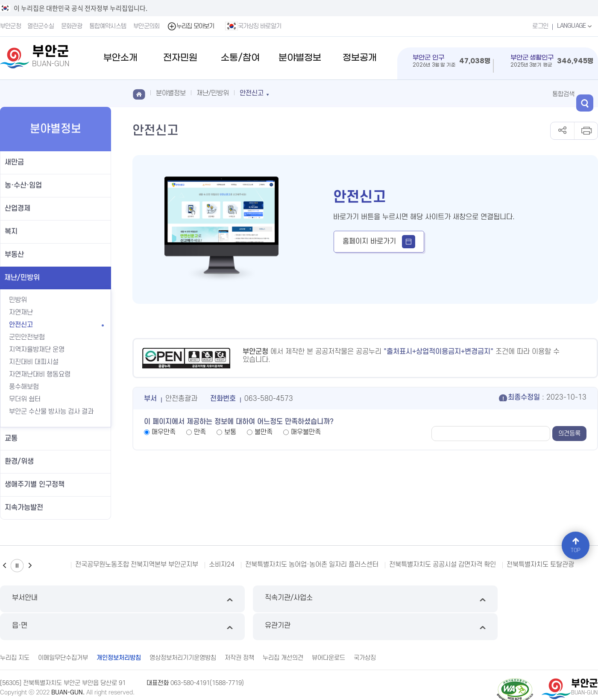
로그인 (538, 26)
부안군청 (10, 26)
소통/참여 (240, 58)
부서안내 (71, 599)
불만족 (264, 432)
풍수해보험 (29, 387)
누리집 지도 (15, 629)
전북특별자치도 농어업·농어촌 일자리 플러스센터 (312, 565)
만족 (200, 432)
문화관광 (72, 26)
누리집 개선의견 (283, 629)
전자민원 (180, 58)
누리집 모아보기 (192, 26)
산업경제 (18, 209)
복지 (11, 232)
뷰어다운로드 (328, 629)
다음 (30, 566)
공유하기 (562, 131)
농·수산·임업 (23, 185)
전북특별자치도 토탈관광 (540, 565)
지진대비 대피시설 (34, 362)
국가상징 (365, 629)
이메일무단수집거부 (63, 629)
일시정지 (17, 566)
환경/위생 (19, 462)
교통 (11, 438)
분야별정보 (300, 58)
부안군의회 (147, 26)
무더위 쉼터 (25, 399)
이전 (4, 566)
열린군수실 (41, 26)
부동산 (14, 255)
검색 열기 (589, 94)
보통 (230, 432)
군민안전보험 (27, 337)
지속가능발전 (24, 508)
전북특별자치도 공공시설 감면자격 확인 (443, 565)
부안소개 (120, 58)
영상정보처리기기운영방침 (183, 629)
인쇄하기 (586, 131)
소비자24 (222, 565)
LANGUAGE (574, 26)
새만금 (14, 162)
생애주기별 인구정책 (35, 485)
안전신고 (21, 325)
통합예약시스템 (108, 26)
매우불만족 (306, 432)
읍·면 (375, 599)
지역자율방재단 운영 (37, 350)
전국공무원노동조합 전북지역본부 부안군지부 (137, 565)
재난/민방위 (22, 278)
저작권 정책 (239, 629)
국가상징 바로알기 (254, 26)
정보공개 (360, 58)
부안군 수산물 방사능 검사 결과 (51, 412)
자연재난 (21, 312)
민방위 (18, 300)
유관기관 (527, 599)
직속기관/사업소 (223, 599)
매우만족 (164, 432)
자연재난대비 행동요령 (40, 374)
